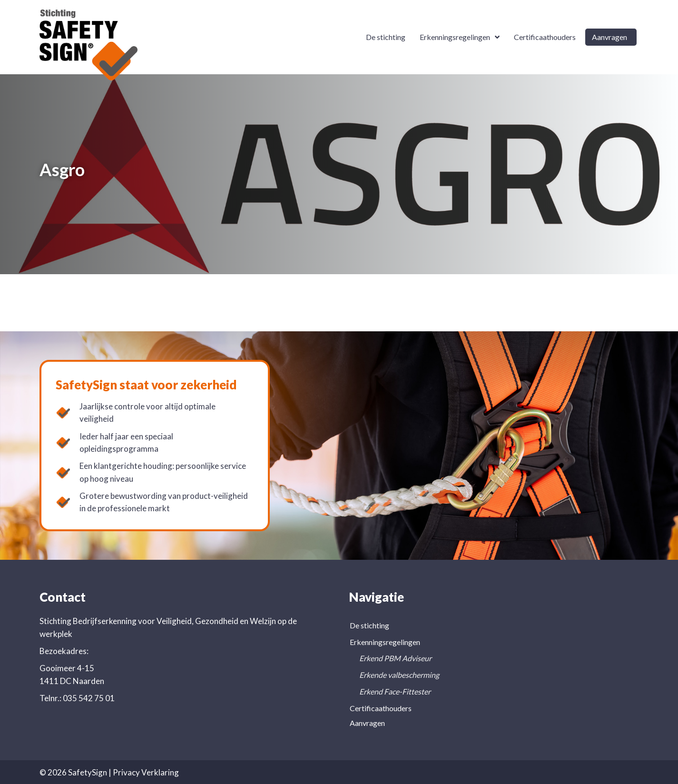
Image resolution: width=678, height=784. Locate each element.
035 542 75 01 (89, 698)
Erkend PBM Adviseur (395, 658)
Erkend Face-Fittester (395, 691)
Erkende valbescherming (399, 675)
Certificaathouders (381, 708)
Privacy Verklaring (146, 772)
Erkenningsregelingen (385, 642)
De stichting (369, 625)
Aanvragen (367, 723)
